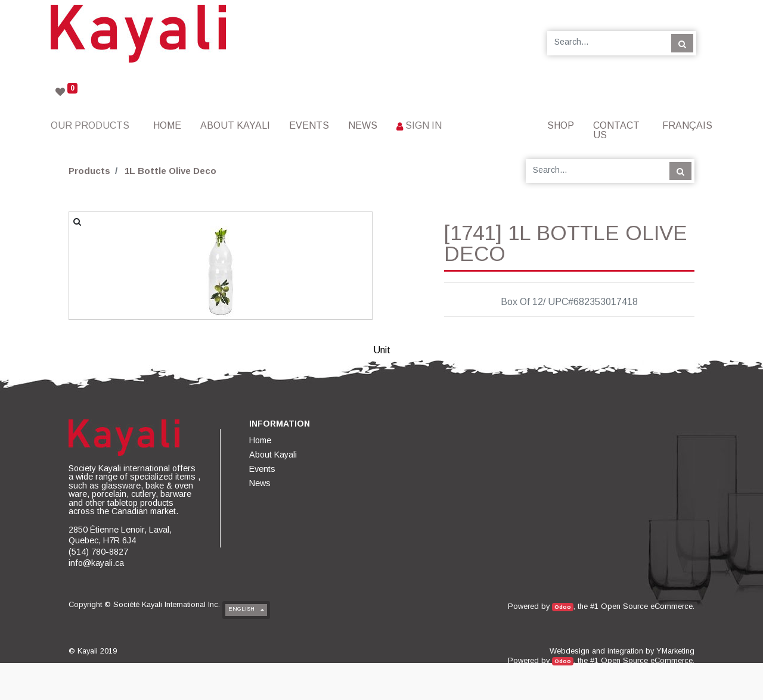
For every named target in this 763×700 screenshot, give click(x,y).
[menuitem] (167, 125)
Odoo (563, 607)
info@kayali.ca (96, 563)
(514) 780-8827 (98, 552)
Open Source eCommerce (647, 606)
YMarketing (675, 651)
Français (687, 125)
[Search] (682, 43)
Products (89, 171)
